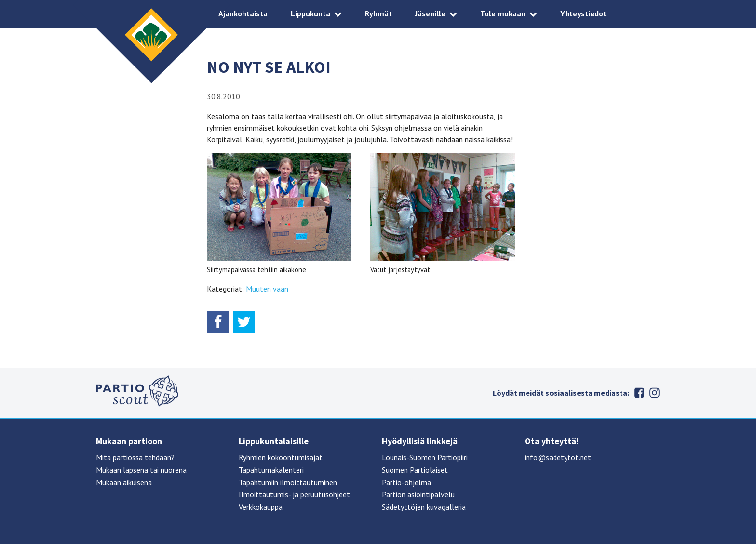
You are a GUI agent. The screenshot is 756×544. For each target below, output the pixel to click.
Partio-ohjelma (406, 482)
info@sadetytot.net (558, 457)
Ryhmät (378, 13)
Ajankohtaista (243, 13)
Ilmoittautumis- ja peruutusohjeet (294, 494)
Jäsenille (430, 13)
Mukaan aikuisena (124, 482)
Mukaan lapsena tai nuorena (141, 470)
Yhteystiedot (583, 13)
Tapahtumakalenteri (271, 470)
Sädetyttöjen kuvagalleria (424, 507)
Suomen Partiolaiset (415, 470)
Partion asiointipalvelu (418, 494)
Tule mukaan (503, 13)
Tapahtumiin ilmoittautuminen (288, 482)
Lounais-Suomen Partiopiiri (425, 457)
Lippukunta (310, 13)
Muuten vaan (267, 289)
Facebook (639, 393)
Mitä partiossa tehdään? (135, 457)
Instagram (654, 393)
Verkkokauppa (261, 507)
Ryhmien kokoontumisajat (281, 457)
